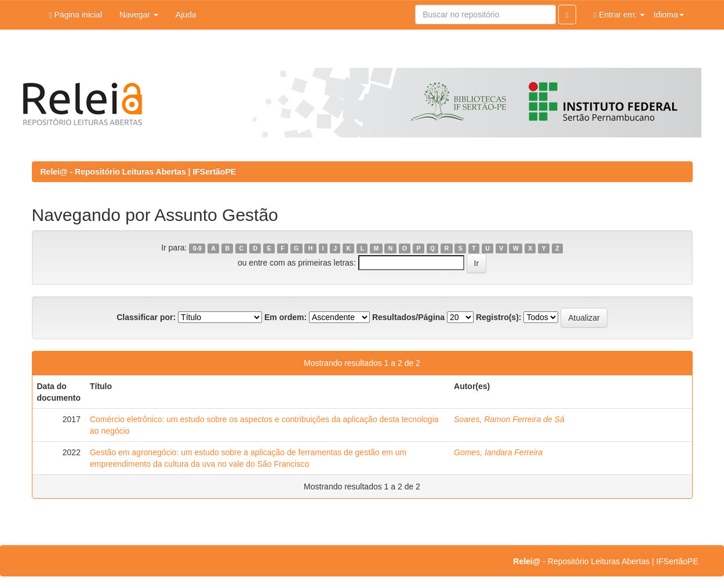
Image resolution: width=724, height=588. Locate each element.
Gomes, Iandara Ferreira (498, 452)
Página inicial (76, 15)
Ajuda (186, 14)
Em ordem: (285, 317)
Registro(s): (499, 317)
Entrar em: (619, 15)
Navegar (139, 14)
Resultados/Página (408, 317)
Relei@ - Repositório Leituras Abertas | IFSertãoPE (139, 172)
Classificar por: (146, 317)
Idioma (668, 14)
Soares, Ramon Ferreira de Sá (509, 419)
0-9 (197, 248)
